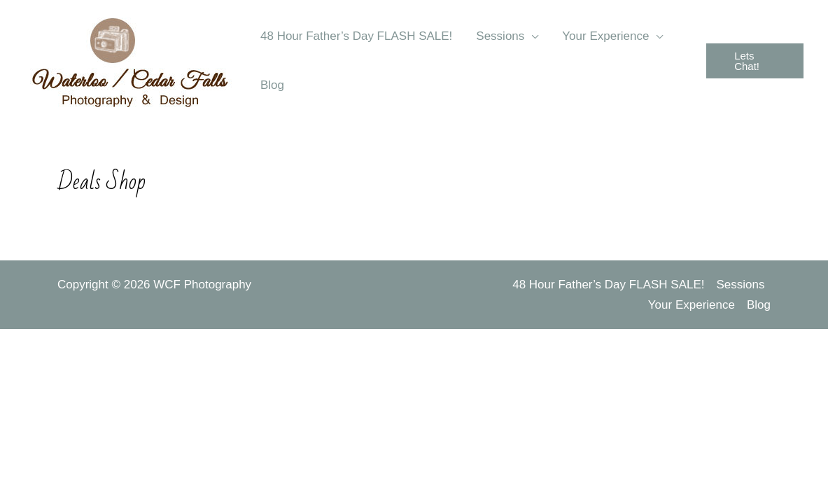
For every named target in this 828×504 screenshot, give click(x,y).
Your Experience (692, 305)
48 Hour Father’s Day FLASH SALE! (608, 285)
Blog (759, 305)
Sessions (741, 285)
